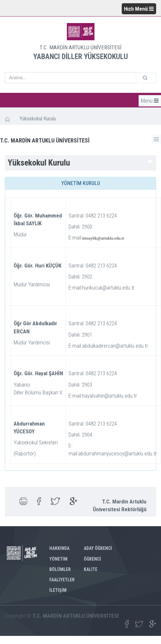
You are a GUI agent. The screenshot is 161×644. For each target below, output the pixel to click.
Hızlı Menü (139, 9)
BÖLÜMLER (60, 569)
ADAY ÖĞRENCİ (98, 548)
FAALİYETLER (62, 580)
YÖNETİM (58, 559)
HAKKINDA (59, 548)
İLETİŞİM (58, 590)
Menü (150, 101)
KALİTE (91, 569)
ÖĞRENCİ (92, 559)
